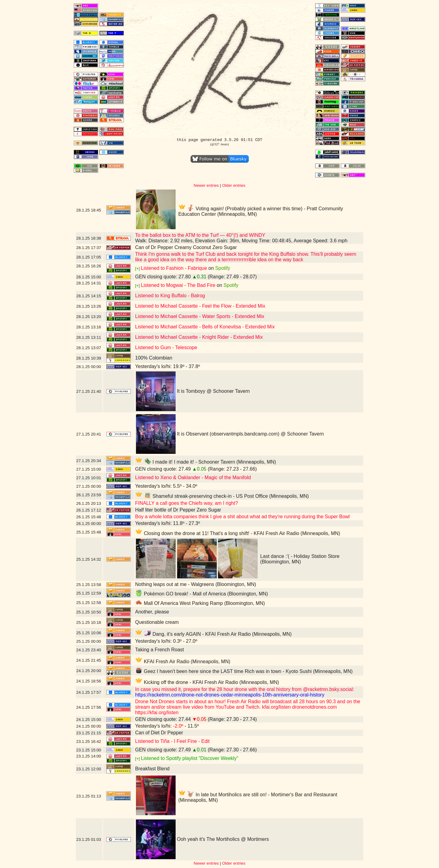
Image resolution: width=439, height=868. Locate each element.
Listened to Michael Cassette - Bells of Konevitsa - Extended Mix (205, 327)
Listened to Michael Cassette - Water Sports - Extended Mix (200, 316)
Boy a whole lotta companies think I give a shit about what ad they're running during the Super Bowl (242, 517)
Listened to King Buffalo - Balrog (170, 296)
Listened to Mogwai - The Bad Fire (178, 285)
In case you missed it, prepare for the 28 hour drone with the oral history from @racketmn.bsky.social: (244, 689)
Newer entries (206, 185)
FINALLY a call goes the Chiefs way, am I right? (186, 503)
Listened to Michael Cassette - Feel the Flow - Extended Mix (200, 306)
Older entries (234, 185)
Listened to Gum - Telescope (166, 347)
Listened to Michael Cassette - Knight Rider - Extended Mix (199, 337)
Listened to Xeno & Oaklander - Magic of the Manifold (193, 477)
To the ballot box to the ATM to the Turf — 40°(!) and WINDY (200, 235)
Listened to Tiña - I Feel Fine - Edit (172, 741)
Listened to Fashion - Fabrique (174, 268)
